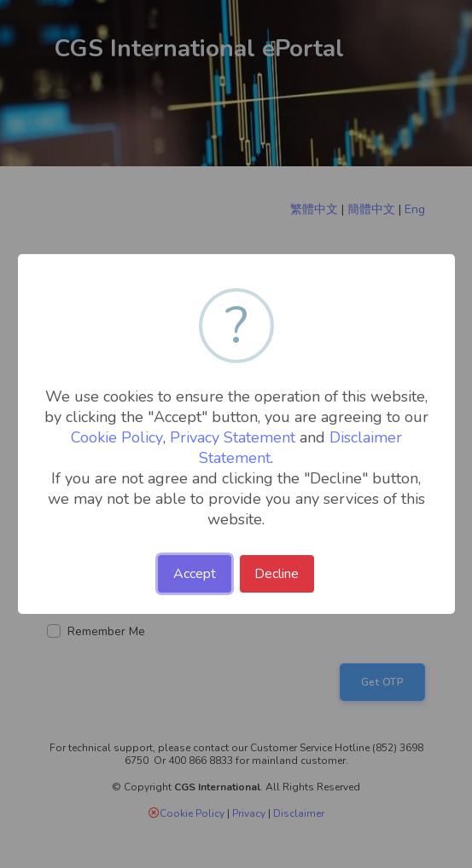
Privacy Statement (233, 437)
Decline (277, 574)
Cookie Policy (117, 437)
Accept (195, 574)
